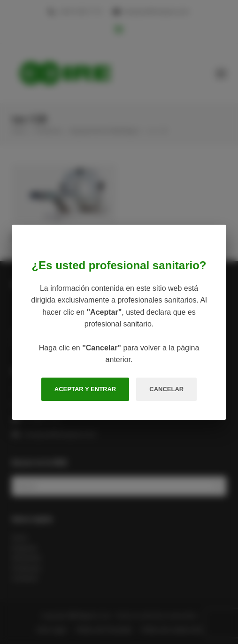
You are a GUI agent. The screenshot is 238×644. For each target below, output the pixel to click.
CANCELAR (166, 389)
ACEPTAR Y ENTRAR (85, 389)
